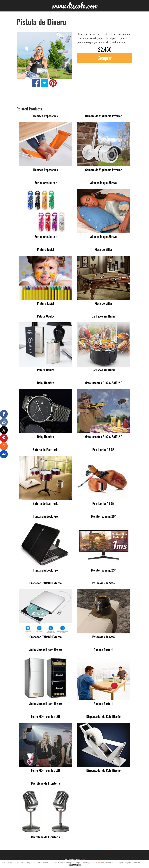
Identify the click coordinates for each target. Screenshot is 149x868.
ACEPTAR (74, 865)
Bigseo (82, 860)
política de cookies (96, 863)
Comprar (105, 58)
